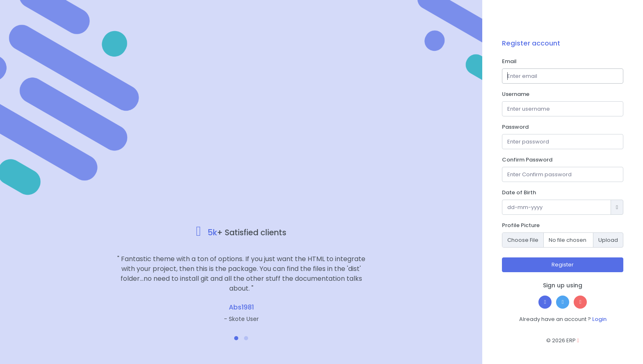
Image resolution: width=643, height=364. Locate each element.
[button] (236, 338)
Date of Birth (519, 192)
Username (516, 94)
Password (515, 127)
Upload (608, 240)
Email (509, 61)
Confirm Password (527, 160)
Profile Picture (521, 225)
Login (599, 319)
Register (563, 265)
